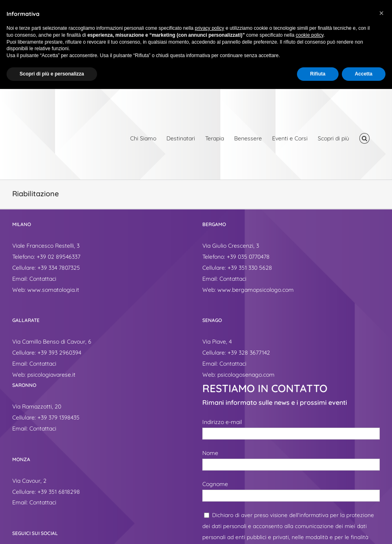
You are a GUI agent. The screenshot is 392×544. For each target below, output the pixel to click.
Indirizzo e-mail (222, 422)
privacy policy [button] (210, 28)
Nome (210, 453)
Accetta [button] (364, 74)
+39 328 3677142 (249, 353)
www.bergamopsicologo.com (256, 290)
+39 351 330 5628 (250, 268)
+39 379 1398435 (59, 417)
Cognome (215, 484)
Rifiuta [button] (318, 74)
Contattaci (43, 279)
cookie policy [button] (310, 35)
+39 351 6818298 (59, 492)
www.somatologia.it (53, 290)
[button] (364, 138)
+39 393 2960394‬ (59, 353)
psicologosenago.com (246, 375)
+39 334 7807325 (59, 268)
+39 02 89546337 (59, 257)
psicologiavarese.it (51, 375)
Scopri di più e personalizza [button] (52, 74)
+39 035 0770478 (248, 257)
